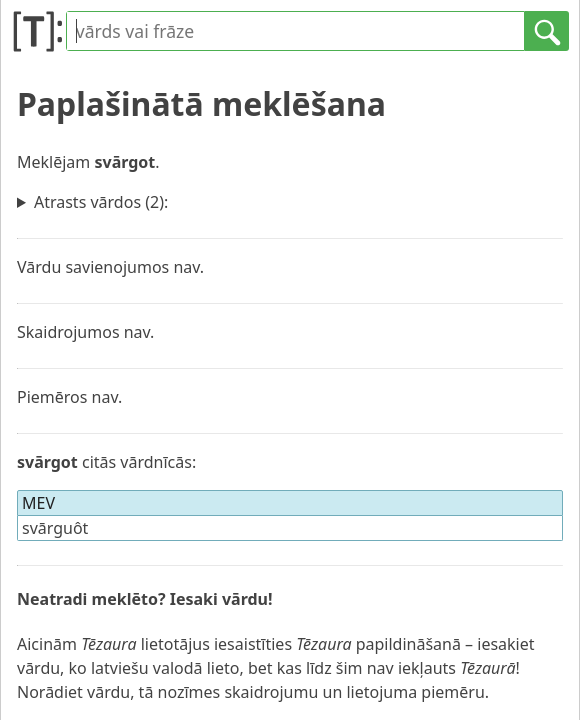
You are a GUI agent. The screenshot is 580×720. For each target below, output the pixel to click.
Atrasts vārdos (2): (101, 202)
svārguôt (55, 528)
